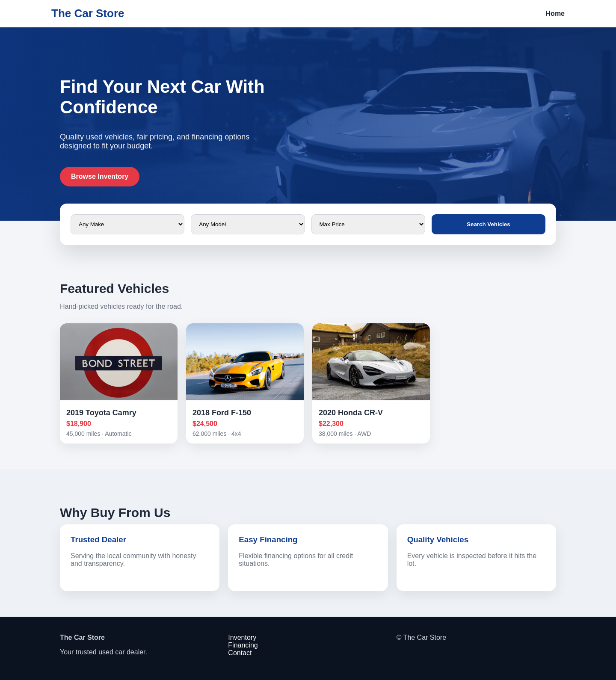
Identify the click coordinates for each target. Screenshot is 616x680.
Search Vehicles (489, 224)
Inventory (242, 637)
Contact (240, 653)
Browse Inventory (100, 176)
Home (555, 13)
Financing (243, 645)
